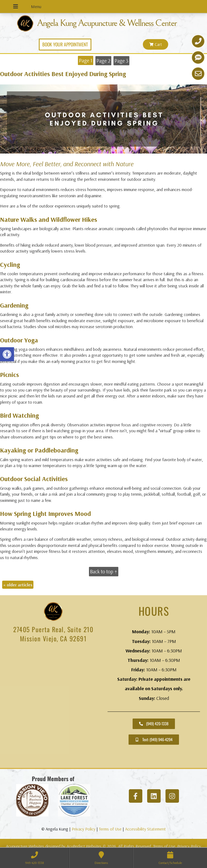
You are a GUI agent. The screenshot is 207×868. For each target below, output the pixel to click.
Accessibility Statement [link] (145, 829)
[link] (7, 354)
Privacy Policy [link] (84, 829)
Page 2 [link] (103, 61)
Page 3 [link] (121, 61)
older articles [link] (18, 585)
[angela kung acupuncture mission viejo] (53, 707)
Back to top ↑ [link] (104, 571)
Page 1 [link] (86, 60)
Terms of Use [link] (110, 829)
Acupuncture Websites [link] (25, 846)
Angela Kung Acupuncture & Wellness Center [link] (107, 23)
